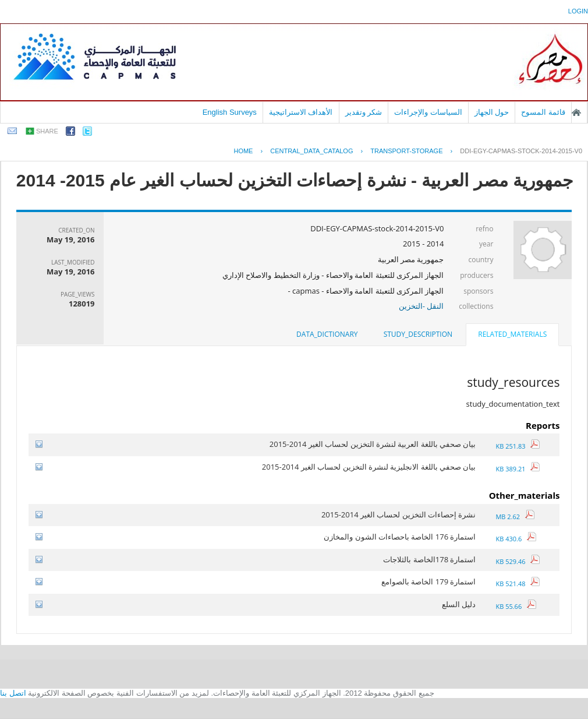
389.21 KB (518, 469)
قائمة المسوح (543, 112)
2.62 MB (515, 517)
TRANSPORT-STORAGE (406, 151)
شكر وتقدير (364, 112)
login (578, 11)
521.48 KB (518, 584)
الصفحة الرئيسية (576, 112)
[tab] (512, 336)
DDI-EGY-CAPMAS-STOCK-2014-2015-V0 (521, 151)
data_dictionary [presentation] (327, 334)
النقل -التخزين (421, 306)
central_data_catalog (311, 151)
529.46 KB (518, 561)
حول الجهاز (492, 112)
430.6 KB (516, 539)
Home (243, 151)
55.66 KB (516, 606)
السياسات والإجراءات (428, 112)
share (47, 131)
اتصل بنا (13, 693)
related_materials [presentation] (512, 334)
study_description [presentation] (418, 334)
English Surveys (230, 112)
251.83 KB (518, 446)
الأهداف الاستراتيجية (301, 112)
